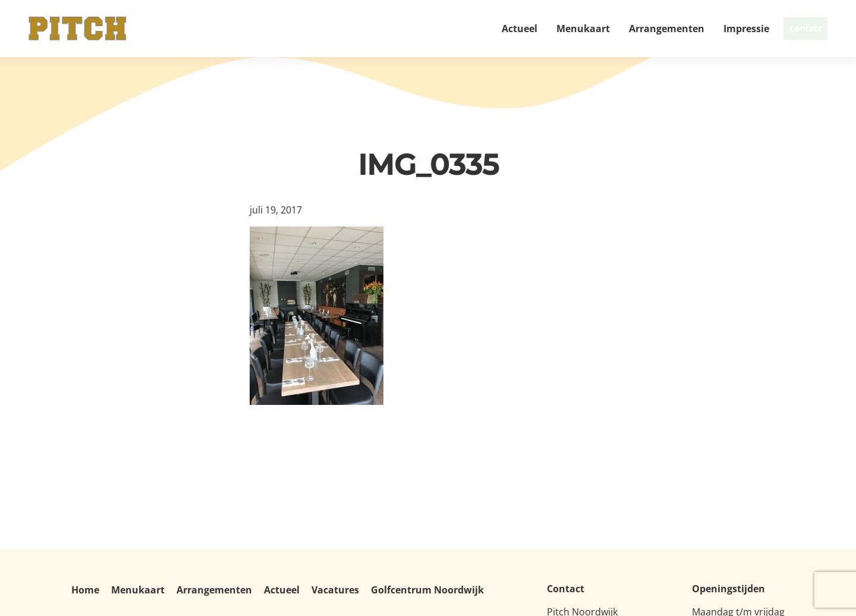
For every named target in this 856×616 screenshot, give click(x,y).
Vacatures (335, 590)
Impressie (715, 29)
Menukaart (552, 29)
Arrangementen (635, 29)
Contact (790, 29)
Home (85, 590)
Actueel (488, 29)
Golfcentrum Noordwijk (427, 590)
